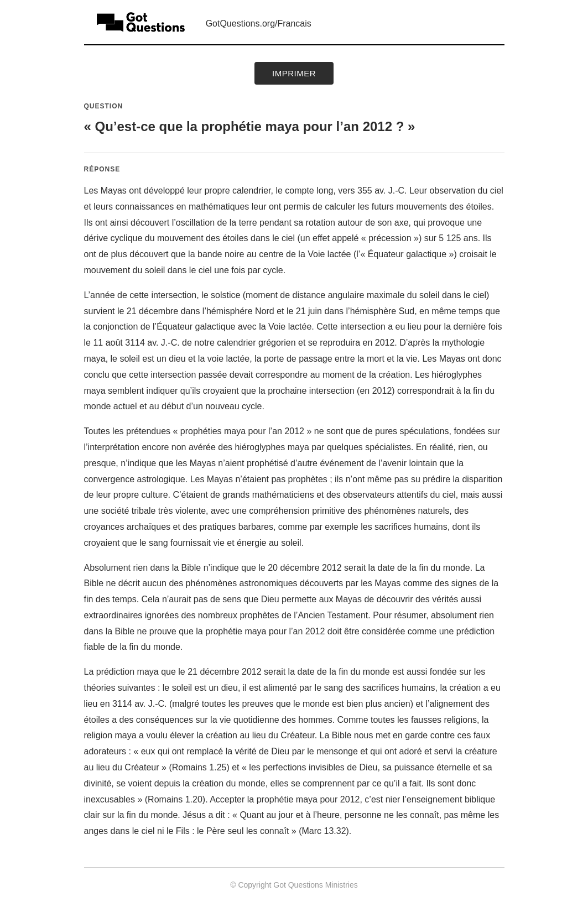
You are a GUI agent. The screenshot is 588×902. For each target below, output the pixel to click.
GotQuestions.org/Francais (259, 24)
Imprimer (294, 73)
